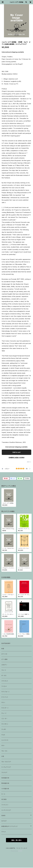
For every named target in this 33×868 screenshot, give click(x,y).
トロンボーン (5, 708)
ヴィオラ (4, 729)
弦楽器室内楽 (5, 778)
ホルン (3, 702)
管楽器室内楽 (5, 783)
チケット (4, 832)
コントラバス (5, 740)
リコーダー (4, 719)
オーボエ (4, 675)
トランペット (5, 697)
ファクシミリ (5, 805)
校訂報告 (4, 799)
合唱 (3, 756)
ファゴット (4, 686)
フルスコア (4, 772)
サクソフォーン (5, 692)
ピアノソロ (4, 654)
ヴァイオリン (5, 724)
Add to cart (16, 452)
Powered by (17, 851)
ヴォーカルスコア (6, 762)
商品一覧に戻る (17, 840)
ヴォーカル (4, 751)
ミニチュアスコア (6, 767)
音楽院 (3, 816)
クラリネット (5, 681)
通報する (29, 462)
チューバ (4, 713)
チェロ (3, 735)
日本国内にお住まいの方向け (17, 457)
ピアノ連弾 (4, 659)
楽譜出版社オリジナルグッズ (9, 826)
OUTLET (4, 821)
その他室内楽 (5, 789)
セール (3, 794)
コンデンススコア (6, 810)
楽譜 (3, 649)
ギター (3, 745)
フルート (4, 670)
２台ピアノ (4, 665)
